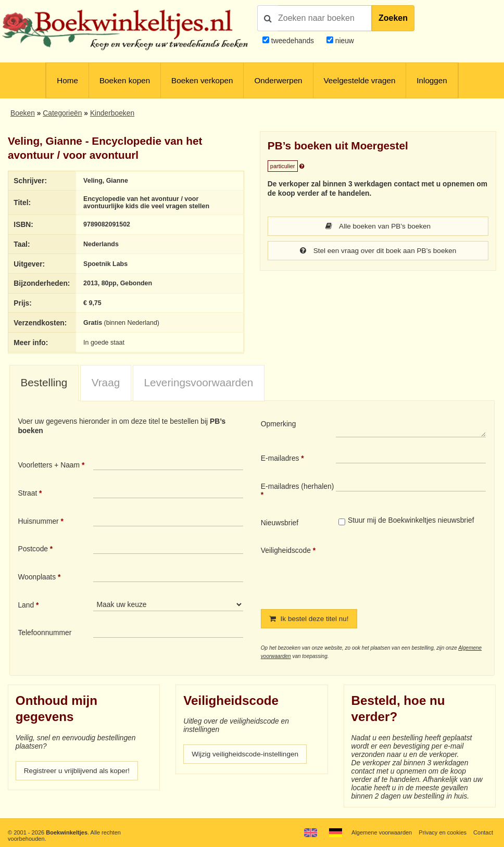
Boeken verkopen (202, 80)
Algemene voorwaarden (381, 832)
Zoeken (393, 18)
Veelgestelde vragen (360, 80)
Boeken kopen (125, 80)
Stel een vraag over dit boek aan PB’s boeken (378, 251)
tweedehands (293, 41)
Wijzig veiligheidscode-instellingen (246, 755)
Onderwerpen (278, 80)
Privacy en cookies (443, 832)
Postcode (33, 549)
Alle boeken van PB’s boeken (378, 226)
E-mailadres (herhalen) (298, 486)
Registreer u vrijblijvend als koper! (78, 772)
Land (26, 605)
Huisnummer (38, 521)
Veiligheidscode (286, 550)
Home (67, 80)
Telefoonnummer (45, 633)
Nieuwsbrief (280, 523)
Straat (27, 493)
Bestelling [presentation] (44, 382)
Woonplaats (37, 577)
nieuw (344, 41)
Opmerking (279, 424)
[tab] (44, 383)
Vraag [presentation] (106, 382)
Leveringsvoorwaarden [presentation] (198, 382)
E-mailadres (280, 458)
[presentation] (423, 569)
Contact (483, 832)
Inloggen (432, 80)
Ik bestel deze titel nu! (310, 619)
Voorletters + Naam (49, 465)
